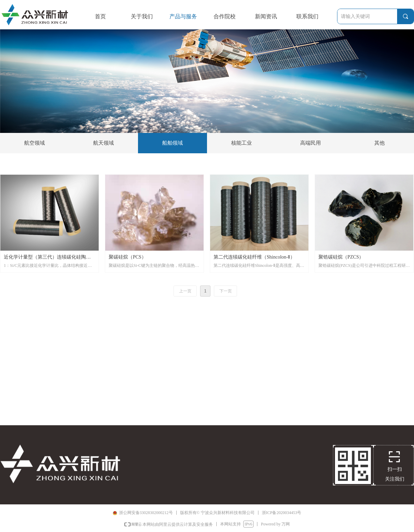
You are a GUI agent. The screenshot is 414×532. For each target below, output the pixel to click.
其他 (379, 143)
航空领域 (34, 143)
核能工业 (241, 143)
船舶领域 (172, 143)
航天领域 (103, 143)
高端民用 (310, 143)
